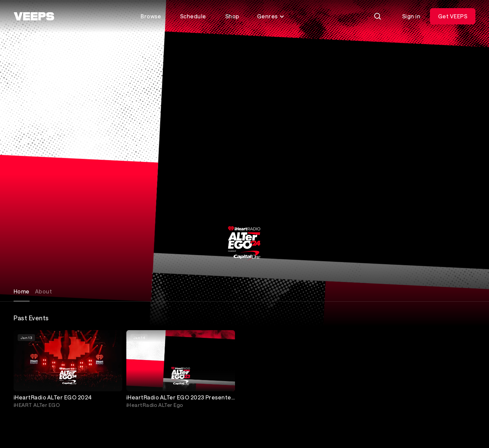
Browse (151, 16)
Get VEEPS (453, 16)
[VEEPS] (34, 16)
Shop (232, 16)
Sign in (411, 16)
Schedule (193, 16)
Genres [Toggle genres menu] (271, 16)
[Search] (378, 16)
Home (22, 291)
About (43, 291)
